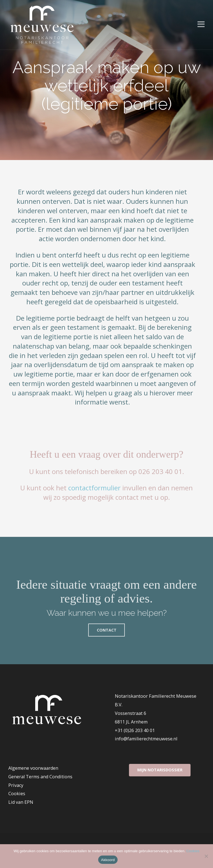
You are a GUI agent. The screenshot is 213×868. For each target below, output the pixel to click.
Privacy (16, 785)
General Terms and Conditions (40, 777)
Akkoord (108, 860)
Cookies (17, 794)
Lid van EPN (21, 802)
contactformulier (94, 488)
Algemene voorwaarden (33, 768)
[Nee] (206, 856)
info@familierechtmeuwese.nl (146, 739)
